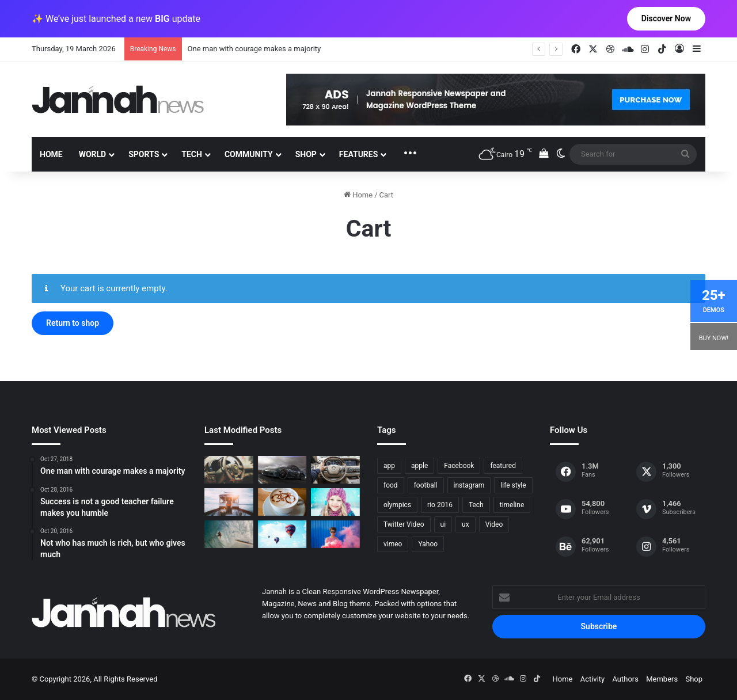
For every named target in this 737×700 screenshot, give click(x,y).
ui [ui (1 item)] (443, 524)
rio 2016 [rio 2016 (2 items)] (440, 505)
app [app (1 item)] (389, 466)
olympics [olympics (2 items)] (397, 505)
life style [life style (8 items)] (513, 485)
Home (51, 154)
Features (359, 154)
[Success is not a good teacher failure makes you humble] (282, 534)
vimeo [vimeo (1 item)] (393, 544)
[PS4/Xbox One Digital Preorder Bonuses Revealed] (282, 470)
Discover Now (666, 18)
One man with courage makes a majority (254, 49)
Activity (593, 679)
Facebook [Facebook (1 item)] (459, 466)
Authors (625, 679)
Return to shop (73, 323)
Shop (306, 154)
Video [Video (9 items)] (494, 524)
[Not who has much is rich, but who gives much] (335, 502)
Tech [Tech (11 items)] (476, 505)
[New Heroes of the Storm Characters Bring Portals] (335, 470)
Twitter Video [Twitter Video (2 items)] (404, 524)
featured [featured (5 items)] (503, 466)
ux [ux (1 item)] (466, 524)
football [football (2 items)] (426, 485)
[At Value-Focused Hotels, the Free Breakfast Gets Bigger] (229, 502)
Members (662, 679)
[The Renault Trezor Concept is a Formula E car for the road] (229, 470)
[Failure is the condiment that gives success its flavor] (335, 534)
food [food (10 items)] (391, 485)
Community (249, 154)
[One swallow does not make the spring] (229, 534)
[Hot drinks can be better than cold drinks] (282, 502)
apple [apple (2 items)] (419, 466)
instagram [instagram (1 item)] (469, 485)
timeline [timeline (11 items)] (512, 505)
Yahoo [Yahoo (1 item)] (428, 544)
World (93, 154)
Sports (144, 154)
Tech (192, 154)
